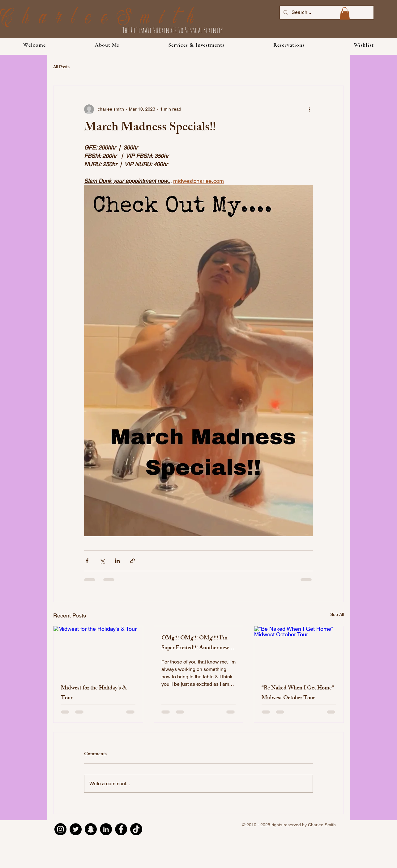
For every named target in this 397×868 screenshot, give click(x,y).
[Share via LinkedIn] (117, 561)
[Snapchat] (91, 829)
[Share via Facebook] (87, 561)
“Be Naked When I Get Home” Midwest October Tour (298, 693)
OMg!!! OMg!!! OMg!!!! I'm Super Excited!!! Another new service (195, 643)
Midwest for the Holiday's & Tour (94, 693)
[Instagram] (60, 829)
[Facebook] (121, 829)
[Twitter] (76, 829)
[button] (196, 45)
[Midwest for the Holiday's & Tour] (98, 651)
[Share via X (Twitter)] (102, 561)
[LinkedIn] (106, 829)
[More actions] (309, 109)
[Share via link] (132, 561)
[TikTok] (136, 829)
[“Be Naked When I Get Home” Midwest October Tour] (299, 651)
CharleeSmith (102, 19)
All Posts (61, 67)
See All (337, 614)
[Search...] (326, 13)
